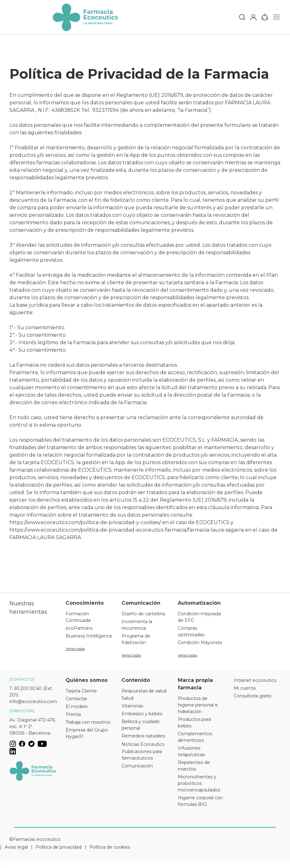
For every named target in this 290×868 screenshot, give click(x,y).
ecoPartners (79, 628)
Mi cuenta (245, 688)
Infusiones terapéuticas (191, 751)
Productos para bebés (194, 723)
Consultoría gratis (252, 696)
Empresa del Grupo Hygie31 (87, 733)
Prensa (73, 714)
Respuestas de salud (144, 691)
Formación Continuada (78, 617)
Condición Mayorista (200, 642)
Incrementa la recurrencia (137, 625)
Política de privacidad (59, 847)
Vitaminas (132, 706)
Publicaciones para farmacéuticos (142, 755)
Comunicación (137, 766)
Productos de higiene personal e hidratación (198, 705)
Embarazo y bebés (142, 714)
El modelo (77, 707)
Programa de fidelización (136, 639)
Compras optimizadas (191, 631)
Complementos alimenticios (195, 737)
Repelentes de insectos (194, 766)
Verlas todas (75, 649)
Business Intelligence (89, 636)
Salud (127, 698)
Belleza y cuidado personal (141, 725)
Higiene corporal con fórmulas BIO (200, 801)
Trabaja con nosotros (88, 722)
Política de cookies (110, 847)
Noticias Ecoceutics (143, 744)
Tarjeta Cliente (81, 691)
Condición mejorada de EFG (199, 617)
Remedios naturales (143, 736)
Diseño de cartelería (143, 614)
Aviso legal (16, 847)
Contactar (76, 699)
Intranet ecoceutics (255, 680)
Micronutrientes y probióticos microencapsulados (199, 783)
